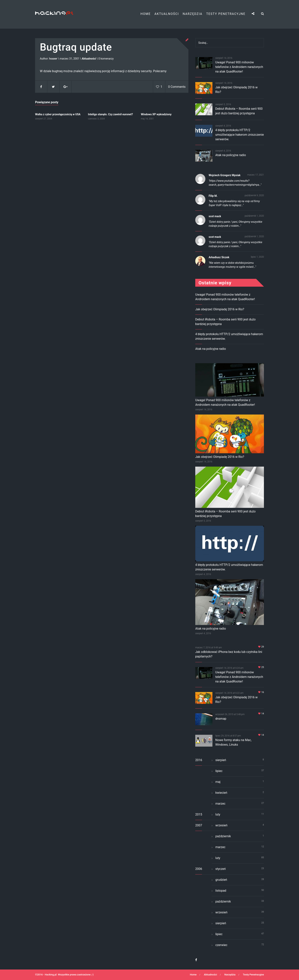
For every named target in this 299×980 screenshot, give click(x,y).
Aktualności (167, 14)
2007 (199, 825)
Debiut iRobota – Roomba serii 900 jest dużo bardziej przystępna (225, 514)
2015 (199, 814)
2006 (199, 869)
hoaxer (53, 59)
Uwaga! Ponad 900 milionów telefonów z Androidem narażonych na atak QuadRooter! (239, 67)
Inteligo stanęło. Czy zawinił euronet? (110, 114)
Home (146, 14)
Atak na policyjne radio (231, 155)
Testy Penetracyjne (226, 14)
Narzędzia (193, 14)
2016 (199, 760)
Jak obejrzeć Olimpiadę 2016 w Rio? (220, 309)
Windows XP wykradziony (156, 114)
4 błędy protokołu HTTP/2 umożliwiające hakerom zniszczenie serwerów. (240, 135)
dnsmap (221, 719)
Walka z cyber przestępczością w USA (58, 114)
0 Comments (177, 87)
